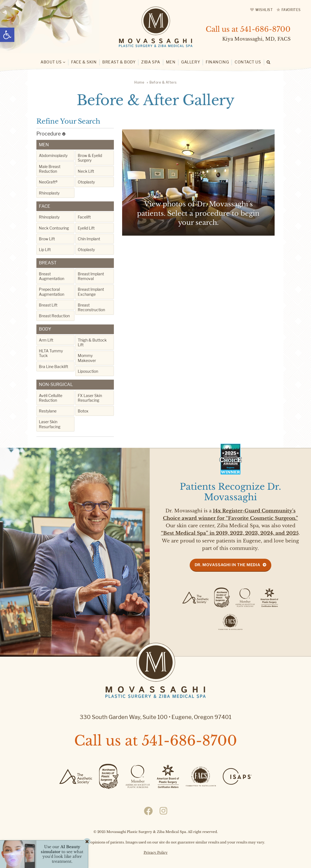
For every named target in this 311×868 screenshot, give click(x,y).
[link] (7, 35)
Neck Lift (86, 171)
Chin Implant (89, 239)
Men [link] (171, 62)
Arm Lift (46, 340)
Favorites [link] (291, 10)
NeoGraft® (48, 182)
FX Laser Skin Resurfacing (90, 398)
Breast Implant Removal (91, 276)
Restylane (48, 411)
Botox (83, 411)
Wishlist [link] (264, 10)
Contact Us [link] (248, 62)
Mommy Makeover (87, 358)
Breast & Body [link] (119, 62)
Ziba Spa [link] (151, 62)
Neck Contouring (54, 228)
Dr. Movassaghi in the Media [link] (228, 565)
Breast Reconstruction (91, 307)
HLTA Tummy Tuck (51, 353)
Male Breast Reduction (50, 169)
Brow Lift (47, 239)
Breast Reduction (54, 316)
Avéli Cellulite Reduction (51, 398)
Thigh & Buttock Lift (92, 342)
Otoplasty (86, 182)
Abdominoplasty (53, 155)
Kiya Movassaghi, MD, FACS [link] (256, 39)
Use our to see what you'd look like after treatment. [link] (62, 854)
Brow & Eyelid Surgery (90, 158)
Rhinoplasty (49, 193)
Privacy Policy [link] (156, 852)
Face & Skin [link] (84, 62)
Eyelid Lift (86, 228)
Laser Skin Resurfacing (50, 424)
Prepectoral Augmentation (52, 292)
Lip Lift (45, 250)
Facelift (84, 217)
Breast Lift (48, 305)
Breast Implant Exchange (91, 292)
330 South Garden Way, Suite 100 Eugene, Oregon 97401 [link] (155, 717)
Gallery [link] (191, 62)
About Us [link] (51, 62)
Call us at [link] (248, 29)
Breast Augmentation (52, 276)
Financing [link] (217, 62)
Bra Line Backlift (53, 367)
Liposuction (88, 371)
